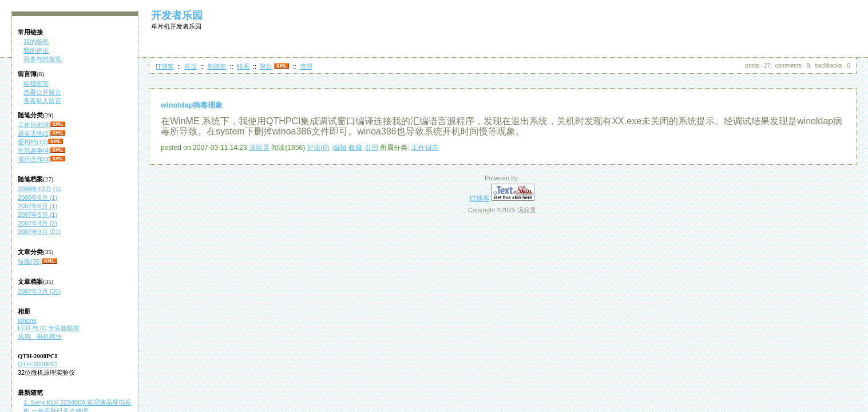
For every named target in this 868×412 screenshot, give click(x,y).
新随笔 (217, 66)
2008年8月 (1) (37, 197)
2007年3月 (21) (39, 232)
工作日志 (425, 148)
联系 (243, 66)
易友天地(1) (34, 133)
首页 (191, 66)
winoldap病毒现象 (192, 105)
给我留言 (36, 84)
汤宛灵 (259, 148)
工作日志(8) (34, 125)
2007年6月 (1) (37, 206)
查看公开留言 (42, 92)
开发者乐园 (177, 15)
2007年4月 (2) (37, 223)
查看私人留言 (42, 101)
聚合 (266, 66)
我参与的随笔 (42, 59)
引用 (371, 148)
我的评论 (36, 50)
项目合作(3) (34, 159)
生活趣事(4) (34, 150)
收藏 (355, 148)
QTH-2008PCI (38, 364)
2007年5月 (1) (37, 215)
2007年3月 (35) (39, 291)
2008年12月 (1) (39, 189)
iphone (27, 320)
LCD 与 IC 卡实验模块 (49, 328)
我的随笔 (36, 42)
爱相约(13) (33, 142)
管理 (306, 66)
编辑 (340, 148)
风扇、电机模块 (40, 336)
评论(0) (318, 148)
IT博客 (165, 66)
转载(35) (30, 262)
